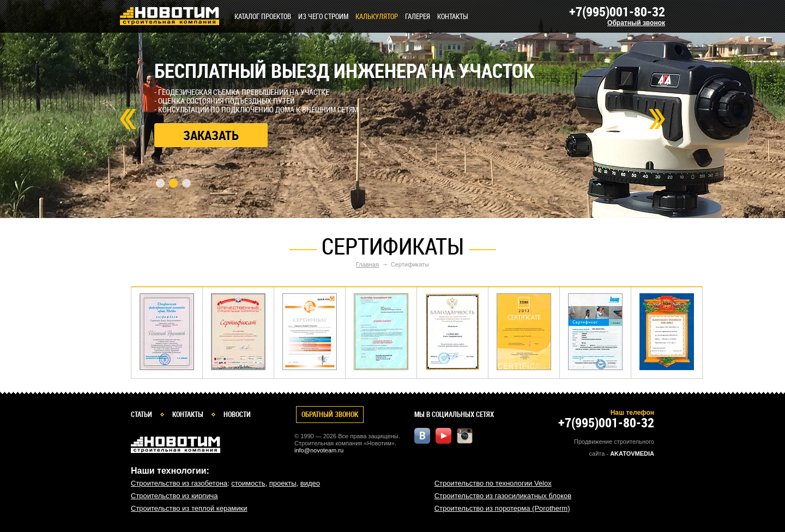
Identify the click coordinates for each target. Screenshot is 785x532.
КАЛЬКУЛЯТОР (377, 16)
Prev (128, 119)
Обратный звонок (636, 23)
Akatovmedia (632, 454)
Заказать (211, 135)
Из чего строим (323, 16)
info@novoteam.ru (319, 450)
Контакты (453, 16)
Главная (367, 264)
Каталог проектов (263, 16)
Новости (237, 414)
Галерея (418, 16)
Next (657, 119)
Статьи (141, 414)
